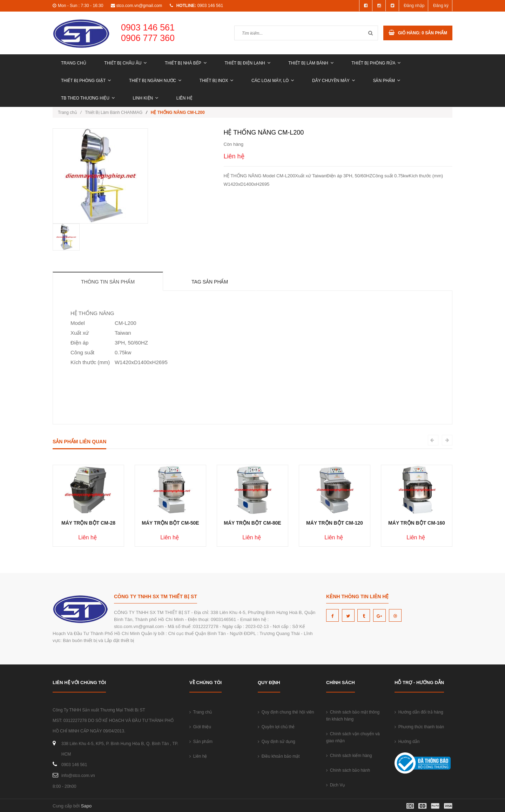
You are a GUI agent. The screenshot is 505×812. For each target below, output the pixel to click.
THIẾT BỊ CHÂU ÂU (125, 63)
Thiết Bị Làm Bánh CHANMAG (114, 112)
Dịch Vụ (335, 785)
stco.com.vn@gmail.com (139, 6)
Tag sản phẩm (210, 282)
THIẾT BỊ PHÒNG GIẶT (86, 81)
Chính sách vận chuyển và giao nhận (353, 737)
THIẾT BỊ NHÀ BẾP (186, 63)
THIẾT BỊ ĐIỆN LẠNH (247, 63)
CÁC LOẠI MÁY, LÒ (273, 81)
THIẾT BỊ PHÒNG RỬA (376, 63)
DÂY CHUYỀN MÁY (334, 81)
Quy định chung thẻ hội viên (286, 712)
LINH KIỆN (146, 98)
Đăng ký (441, 6)
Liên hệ (184, 98)
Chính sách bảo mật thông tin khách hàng (353, 716)
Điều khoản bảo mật (279, 756)
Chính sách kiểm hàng (349, 756)
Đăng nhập (414, 6)
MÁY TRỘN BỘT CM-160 (417, 523)
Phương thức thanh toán (419, 727)
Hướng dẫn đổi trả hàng (419, 712)
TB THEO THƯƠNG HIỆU (88, 98)
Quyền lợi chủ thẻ (276, 727)
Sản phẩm (386, 81)
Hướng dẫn (407, 742)
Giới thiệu (200, 727)
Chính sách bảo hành (348, 770)
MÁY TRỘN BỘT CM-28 (88, 523)
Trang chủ (74, 63)
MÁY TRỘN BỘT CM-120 (335, 523)
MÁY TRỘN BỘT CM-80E (252, 523)
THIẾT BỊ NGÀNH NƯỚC (155, 81)
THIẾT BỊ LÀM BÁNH (311, 63)
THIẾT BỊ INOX (216, 81)
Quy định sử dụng (277, 742)
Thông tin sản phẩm (108, 282)
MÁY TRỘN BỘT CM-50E (170, 523)
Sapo (86, 806)
